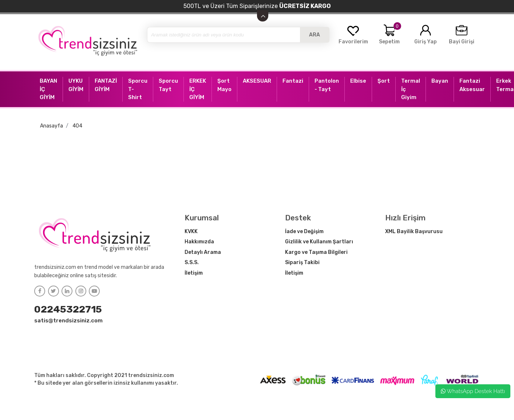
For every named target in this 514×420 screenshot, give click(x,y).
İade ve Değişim (304, 231)
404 (77, 126)
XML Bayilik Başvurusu (414, 231)
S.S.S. (192, 262)
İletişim (194, 273)
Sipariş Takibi (302, 262)
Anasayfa (52, 126)
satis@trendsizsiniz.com (68, 321)
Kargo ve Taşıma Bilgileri (316, 252)
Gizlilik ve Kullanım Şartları (319, 242)
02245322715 (68, 309)
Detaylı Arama (203, 252)
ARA (315, 35)
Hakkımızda (199, 242)
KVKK (191, 231)
